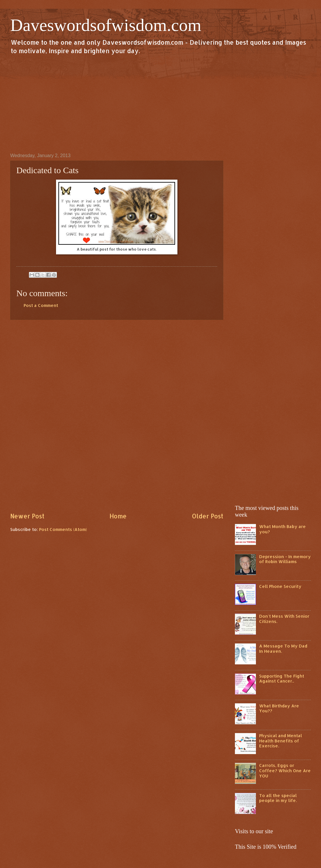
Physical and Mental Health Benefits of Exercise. (281, 741)
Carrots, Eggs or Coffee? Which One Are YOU (285, 770)
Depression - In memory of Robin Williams (285, 559)
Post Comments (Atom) (63, 529)
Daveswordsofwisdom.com (106, 25)
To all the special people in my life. (278, 798)
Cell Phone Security (280, 586)
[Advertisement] (160, 103)
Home (118, 516)
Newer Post (27, 516)
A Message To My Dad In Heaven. (283, 649)
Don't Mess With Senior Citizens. (284, 619)
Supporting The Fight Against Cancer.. (282, 679)
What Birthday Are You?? (279, 708)
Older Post (207, 516)
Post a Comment (41, 305)
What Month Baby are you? (282, 529)
